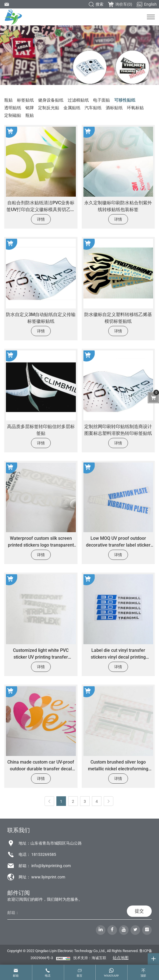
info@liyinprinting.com (51, 866)
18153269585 (44, 854)
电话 (48, 976)
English (147, 5)
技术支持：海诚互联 (90, 958)
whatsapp (111, 976)
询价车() (120, 4)
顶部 (143, 976)
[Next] (109, 801)
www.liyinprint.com (48, 877)
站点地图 (121, 958)
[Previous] (49, 801)
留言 (79, 976)
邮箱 (16, 976)
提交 (139, 911)
